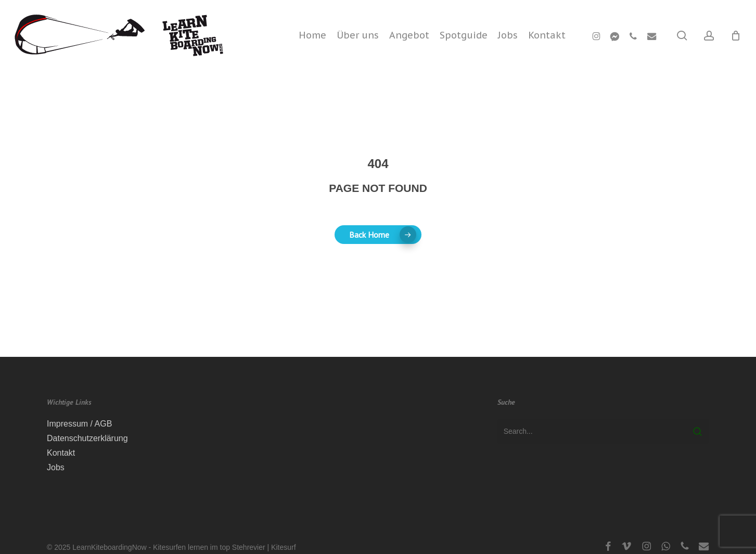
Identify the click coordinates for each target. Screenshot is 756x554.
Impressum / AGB (79, 424)
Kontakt (61, 453)
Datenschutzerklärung (87, 438)
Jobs (56, 467)
